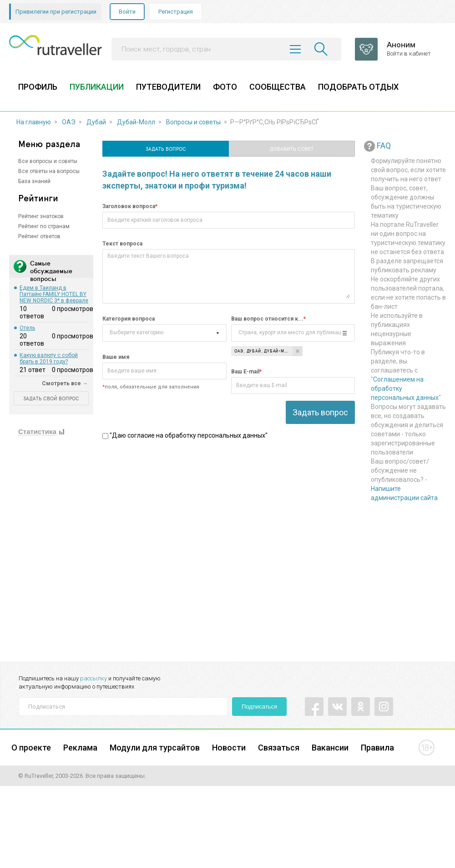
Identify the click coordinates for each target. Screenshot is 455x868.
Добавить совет (292, 149)
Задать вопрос (166, 149)
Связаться (279, 748)
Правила (377, 748)
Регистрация (176, 12)
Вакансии (330, 748)
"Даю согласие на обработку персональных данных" (185, 435)
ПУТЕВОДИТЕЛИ (168, 87)
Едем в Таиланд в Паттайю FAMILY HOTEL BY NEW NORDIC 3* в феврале (54, 294)
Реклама (80, 748)
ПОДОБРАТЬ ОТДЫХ (358, 87)
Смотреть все (61, 384)
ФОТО (225, 87)
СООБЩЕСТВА (278, 87)
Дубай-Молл (136, 122)
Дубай (96, 122)
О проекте (31, 748)
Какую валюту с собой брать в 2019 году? (49, 358)
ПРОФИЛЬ (38, 87)
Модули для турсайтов (155, 748)
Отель (27, 328)
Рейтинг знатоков (41, 216)
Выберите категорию (136, 331)
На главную (34, 122)
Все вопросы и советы (48, 161)
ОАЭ (69, 122)
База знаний (34, 181)
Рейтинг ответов (39, 236)
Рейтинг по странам (44, 226)
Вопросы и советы (193, 122)
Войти (127, 12)
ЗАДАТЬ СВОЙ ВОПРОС (51, 398)
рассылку (94, 678)
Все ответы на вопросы (49, 171)
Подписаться (259, 707)
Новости (229, 748)
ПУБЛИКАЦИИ (97, 87)
